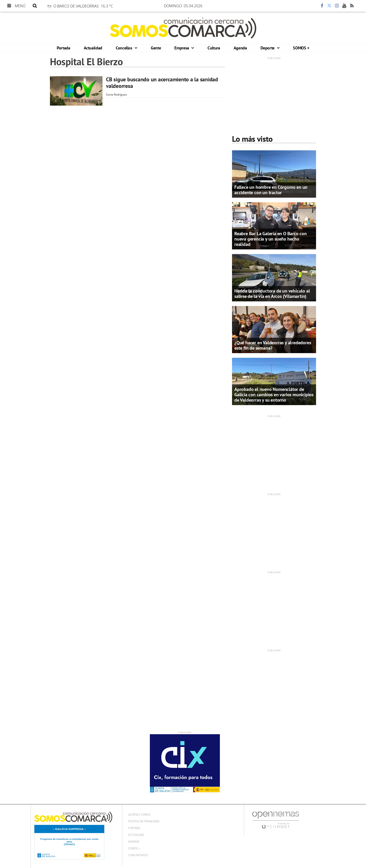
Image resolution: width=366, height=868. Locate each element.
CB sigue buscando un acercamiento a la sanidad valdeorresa (162, 83)
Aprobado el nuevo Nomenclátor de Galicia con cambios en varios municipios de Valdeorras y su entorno (274, 395)
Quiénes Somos (139, 815)
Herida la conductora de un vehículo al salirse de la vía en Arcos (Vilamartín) (272, 294)
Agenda (240, 48)
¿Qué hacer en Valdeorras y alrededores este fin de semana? (273, 345)
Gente (156, 48)
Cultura (214, 48)
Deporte (268, 48)
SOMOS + (301, 48)
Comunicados (138, 855)
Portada (63, 48)
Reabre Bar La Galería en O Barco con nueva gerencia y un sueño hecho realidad (271, 239)
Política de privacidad (144, 821)
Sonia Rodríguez (116, 95)
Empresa (182, 48)
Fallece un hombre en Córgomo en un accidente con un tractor (271, 190)
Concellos (125, 48)
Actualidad (93, 48)
